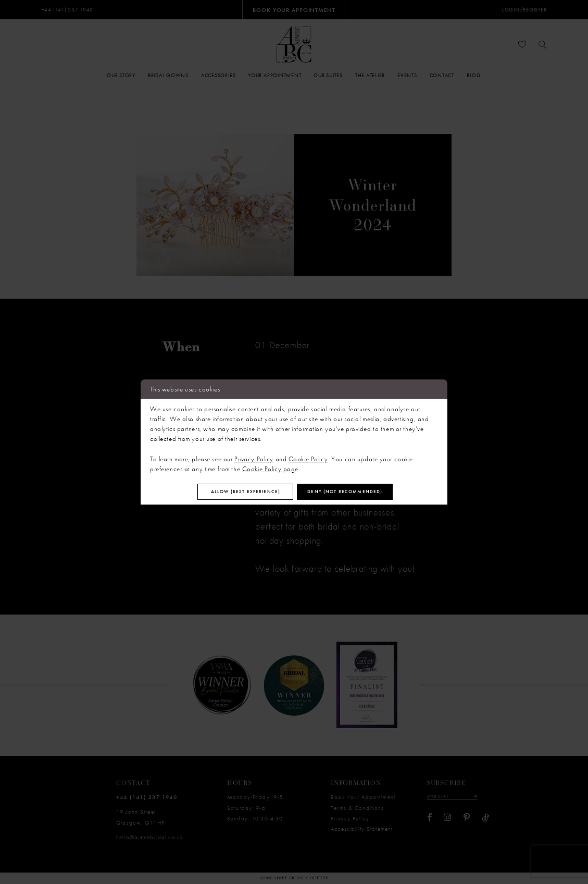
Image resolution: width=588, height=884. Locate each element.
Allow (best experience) (235, 491)
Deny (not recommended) (357, 491)
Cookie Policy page (270, 467)
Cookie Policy (308, 457)
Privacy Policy (254, 457)
